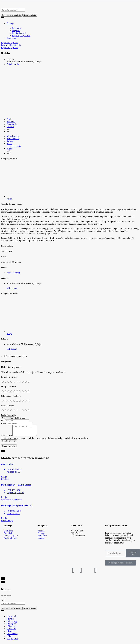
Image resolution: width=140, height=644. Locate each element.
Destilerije (17, 28)
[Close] (3, 602)
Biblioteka (11, 38)
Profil (9, 119)
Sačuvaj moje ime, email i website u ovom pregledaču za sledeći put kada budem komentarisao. (46, 440)
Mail (9, 638)
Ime (3, 421)
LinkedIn (11, 631)
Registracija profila (10, 43)
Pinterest (11, 628)
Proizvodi (11, 122)
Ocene (10, 127)
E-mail (4, 424)
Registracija (15, 45)
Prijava (4, 45)
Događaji (16, 31)
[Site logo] (10, 7)
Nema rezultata (30, 15)
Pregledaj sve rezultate (11, 15)
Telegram (11, 626)
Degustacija (12, 124)
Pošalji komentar (9, 443)
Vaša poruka (6, 437)
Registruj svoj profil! (21, 35)
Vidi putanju (12, 288)
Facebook (11, 618)
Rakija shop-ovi (19, 33)
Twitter (10, 621)
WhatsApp (12, 623)
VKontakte (12, 636)
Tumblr (10, 633)
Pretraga (10, 23)
